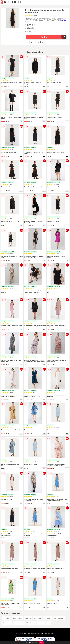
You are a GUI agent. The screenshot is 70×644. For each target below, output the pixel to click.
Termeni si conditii (21, 633)
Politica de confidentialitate (36, 633)
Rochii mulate (7, 623)
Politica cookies (49, 633)
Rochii (48, 623)
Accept (41, 643)
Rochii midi (41, 623)
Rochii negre (7, 618)
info (21, 87)
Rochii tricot (48, 618)
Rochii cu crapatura (19, 623)
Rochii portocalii (18, 618)
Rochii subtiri (38, 618)
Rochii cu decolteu (59, 618)
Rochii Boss (28, 618)
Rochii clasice (31, 623)
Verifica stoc (53, 37)
